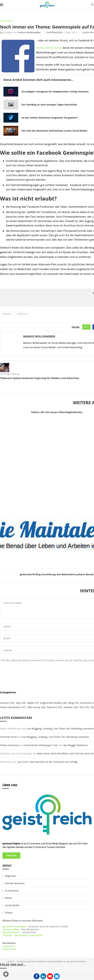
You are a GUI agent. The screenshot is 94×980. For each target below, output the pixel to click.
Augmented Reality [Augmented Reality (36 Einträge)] (54, 703)
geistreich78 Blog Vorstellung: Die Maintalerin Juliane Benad (57, 574)
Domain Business (15, 883)
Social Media (12, 905)
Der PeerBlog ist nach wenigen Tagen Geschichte (49, 105)
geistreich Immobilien (14, 927)
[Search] (92, 5)
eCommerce (12, 891)
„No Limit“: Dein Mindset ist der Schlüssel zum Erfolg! (47, 762)
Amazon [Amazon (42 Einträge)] (7, 703)
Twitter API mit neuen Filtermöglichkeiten (57, 412)
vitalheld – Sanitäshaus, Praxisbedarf (23, 935)
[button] (6, 974)
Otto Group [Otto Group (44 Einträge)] (36, 707)
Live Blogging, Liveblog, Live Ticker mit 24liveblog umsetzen (60, 728)
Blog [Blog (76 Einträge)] (73, 703)
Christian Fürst (8, 737)
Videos (9, 913)
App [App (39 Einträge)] (21, 703)
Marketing (22, 314)
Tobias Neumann (10, 745)
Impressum (9, 946)
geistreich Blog (11, 929)
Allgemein (11, 876)
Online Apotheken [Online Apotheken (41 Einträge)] (13, 707)
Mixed (8, 898)
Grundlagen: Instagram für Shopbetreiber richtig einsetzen (55, 92)
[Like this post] (87, 327)
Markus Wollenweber (30, 32)
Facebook (7, 314)
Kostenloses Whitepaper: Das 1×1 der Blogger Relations (56, 745)
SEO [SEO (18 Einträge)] (84, 707)
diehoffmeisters (11, 932)
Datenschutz (9, 949)
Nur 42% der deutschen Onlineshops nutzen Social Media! (54, 131)
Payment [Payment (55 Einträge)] (55, 707)
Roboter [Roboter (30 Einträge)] (71, 707)
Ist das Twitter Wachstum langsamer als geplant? (50, 118)
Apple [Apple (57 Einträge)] (33, 703)
